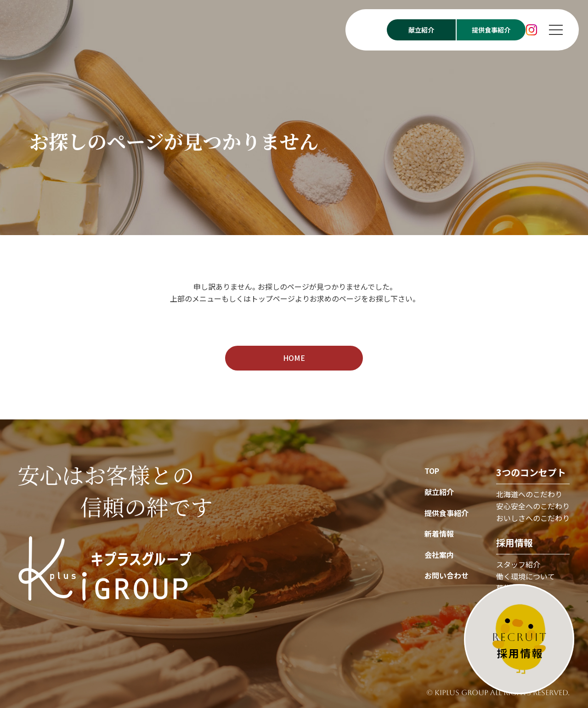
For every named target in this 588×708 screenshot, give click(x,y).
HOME (294, 358)
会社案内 (439, 555)
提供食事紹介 (447, 513)
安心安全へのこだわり (533, 506)
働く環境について (526, 576)
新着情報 (439, 534)
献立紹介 (439, 492)
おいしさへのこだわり (533, 518)
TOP (432, 471)
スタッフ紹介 (518, 565)
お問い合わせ (447, 576)
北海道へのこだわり (529, 494)
